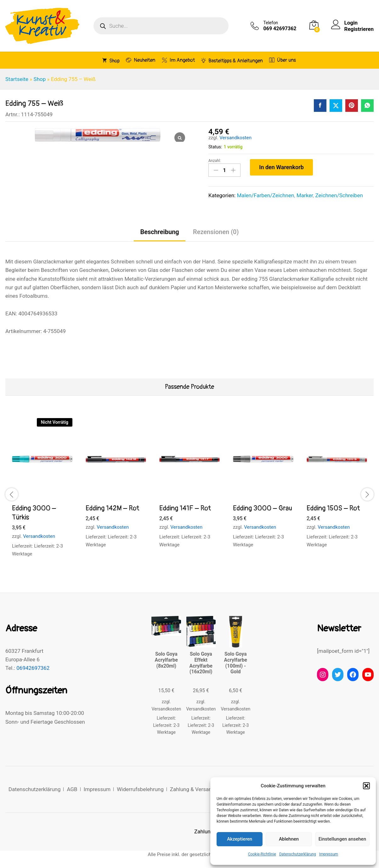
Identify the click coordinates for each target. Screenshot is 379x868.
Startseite (17, 79)
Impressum (329, 854)
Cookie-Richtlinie (262, 854)
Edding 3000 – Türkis (34, 513)
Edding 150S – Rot (333, 508)
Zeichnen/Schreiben (339, 195)
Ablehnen (289, 839)
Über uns (283, 60)
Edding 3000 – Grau (263, 508)
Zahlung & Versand (192, 789)
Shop (111, 60)
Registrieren (359, 29)
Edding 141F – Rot (185, 508)
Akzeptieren (240, 839)
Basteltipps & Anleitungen (232, 60)
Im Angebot (178, 60)
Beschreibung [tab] (159, 232)
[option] (42, 493)
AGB (72, 789)
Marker (305, 195)
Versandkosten (235, 138)
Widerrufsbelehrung (140, 789)
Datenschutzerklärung (298, 854)
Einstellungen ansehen (342, 839)
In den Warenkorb (281, 167)
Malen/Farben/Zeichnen (265, 195)
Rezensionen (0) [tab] (216, 232)
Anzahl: (215, 161)
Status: (215, 147)
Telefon (271, 23)
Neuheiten (141, 60)
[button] (366, 786)
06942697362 (33, 668)
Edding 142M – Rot (112, 508)
